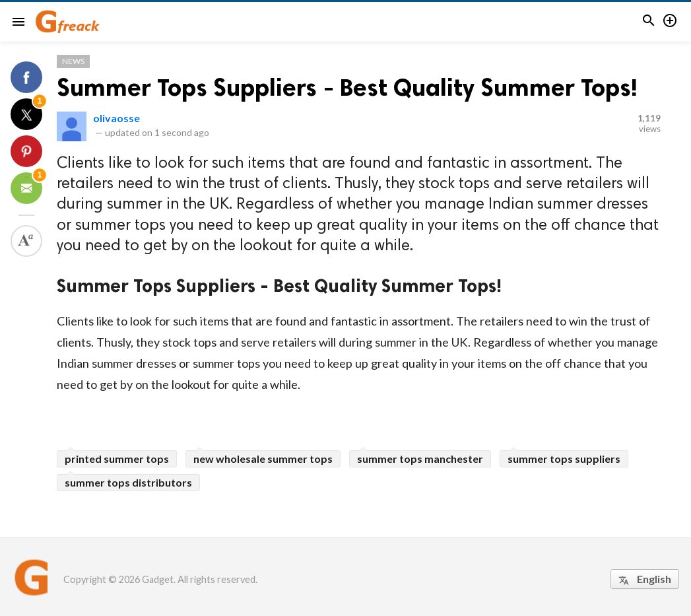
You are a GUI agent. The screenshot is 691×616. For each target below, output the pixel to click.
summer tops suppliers (564, 459)
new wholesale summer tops (263, 459)
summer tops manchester (420, 459)
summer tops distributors (128, 482)
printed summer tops (117, 459)
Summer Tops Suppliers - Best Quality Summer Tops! (347, 87)
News (73, 61)
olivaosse (116, 118)
